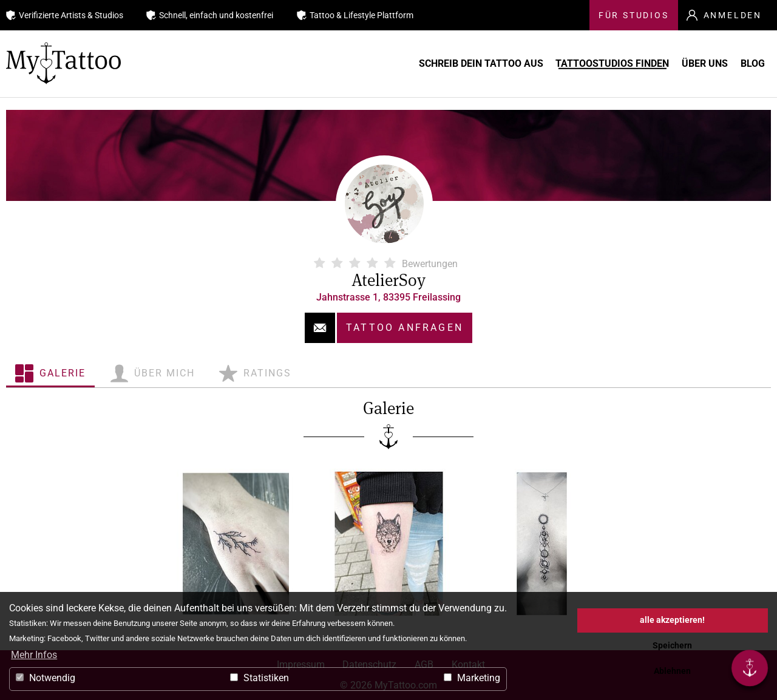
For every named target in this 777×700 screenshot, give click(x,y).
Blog (750, 63)
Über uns (684, 63)
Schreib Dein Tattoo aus (425, 63)
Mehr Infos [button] (34, 655)
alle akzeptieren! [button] (672, 620)
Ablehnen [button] (672, 671)
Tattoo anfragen (405, 328)
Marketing (472, 678)
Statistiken (260, 678)
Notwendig (46, 678)
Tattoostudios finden (574, 63)
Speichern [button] (672, 646)
